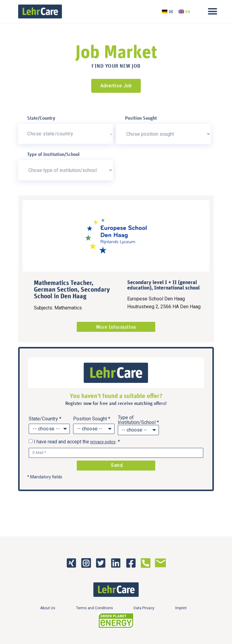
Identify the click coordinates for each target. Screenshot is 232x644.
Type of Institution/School (53, 154)
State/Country (41, 118)
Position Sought (141, 118)
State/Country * (45, 419)
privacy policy (103, 442)
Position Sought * (92, 419)
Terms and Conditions (95, 608)
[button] (212, 11)
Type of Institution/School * (138, 420)
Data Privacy (144, 608)
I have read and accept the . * (77, 442)
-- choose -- (46, 429)
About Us (48, 608)
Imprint (181, 608)
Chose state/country (50, 134)
